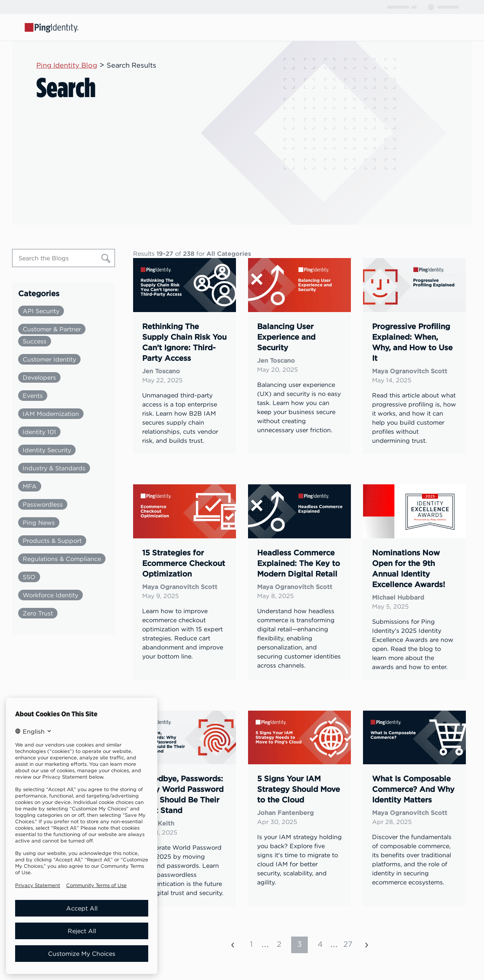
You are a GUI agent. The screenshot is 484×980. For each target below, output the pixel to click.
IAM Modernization (51, 414)
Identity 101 (39, 432)
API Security (41, 311)
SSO (29, 577)
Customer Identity (49, 359)
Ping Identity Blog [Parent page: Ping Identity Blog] (67, 65)
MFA (30, 486)
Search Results (131, 65)
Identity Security (47, 450)
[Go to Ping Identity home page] (52, 27)
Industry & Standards (54, 468)
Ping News (39, 522)
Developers (39, 377)
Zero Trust (38, 613)
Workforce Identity (50, 595)
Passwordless (43, 504)
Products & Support (52, 541)
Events (33, 396)
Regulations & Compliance (62, 559)
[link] (185, 356)
